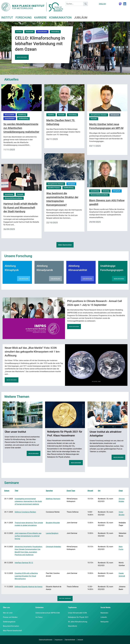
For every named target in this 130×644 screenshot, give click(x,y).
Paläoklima (51, 115)
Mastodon (104, 613)
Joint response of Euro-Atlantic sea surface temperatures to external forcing (28, 536)
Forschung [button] (24, 18)
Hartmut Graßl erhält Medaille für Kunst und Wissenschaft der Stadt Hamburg (21, 208)
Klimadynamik (115, 115)
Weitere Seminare (65, 598)
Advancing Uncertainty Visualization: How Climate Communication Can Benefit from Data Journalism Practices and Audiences (29, 551)
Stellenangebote (9, 622)
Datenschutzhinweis (46, 640)
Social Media (106, 607)
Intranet (80, 640)
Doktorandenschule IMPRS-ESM (48, 613)
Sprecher (49, 491)
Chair (121, 491)
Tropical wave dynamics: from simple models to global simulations (29, 524)
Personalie (61, 115)
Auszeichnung (95, 191)
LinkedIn (104, 617)
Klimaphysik (71, 184)
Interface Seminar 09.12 (24, 563)
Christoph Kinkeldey (53, 547)
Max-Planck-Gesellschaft (12, 631)
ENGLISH (102, 4)
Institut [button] (7, 18)
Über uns (6, 607)
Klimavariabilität (10, 115)
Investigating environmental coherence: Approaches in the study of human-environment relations (28, 501)
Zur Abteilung (24, 279)
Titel (16, 491)
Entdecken (40, 607)
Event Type (71, 491)
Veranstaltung (55, 32)
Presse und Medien (10, 617)
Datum (7, 491)
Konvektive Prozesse (54, 188)
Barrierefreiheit (70, 640)
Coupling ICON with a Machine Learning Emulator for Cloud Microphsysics (26, 576)
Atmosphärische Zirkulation (99, 115)
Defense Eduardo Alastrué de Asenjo (29, 587)
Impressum (59, 640)
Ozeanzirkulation (42, 32)
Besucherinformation (11, 626)
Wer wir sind (8, 613)
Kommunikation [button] (60, 18)
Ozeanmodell (30, 32)
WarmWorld (72, 626)
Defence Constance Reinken (25, 512)
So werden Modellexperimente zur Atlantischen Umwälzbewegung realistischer (21, 128)
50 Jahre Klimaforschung (78, 622)
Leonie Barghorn (52, 533)
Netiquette (105, 622)
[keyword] (75, 4)
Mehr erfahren (22, 57)
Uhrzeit (90, 491)
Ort (99, 491)
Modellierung (22, 115)
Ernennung (106, 191)
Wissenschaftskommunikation (99, 195)
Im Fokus (19, 32)
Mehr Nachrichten (65, 245)
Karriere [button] (40, 18)
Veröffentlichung (23, 119)
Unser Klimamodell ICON (77, 613)
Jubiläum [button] (81, 18)
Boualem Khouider (53, 523)
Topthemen (72, 607)
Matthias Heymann (53, 499)
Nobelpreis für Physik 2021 (78, 617)
